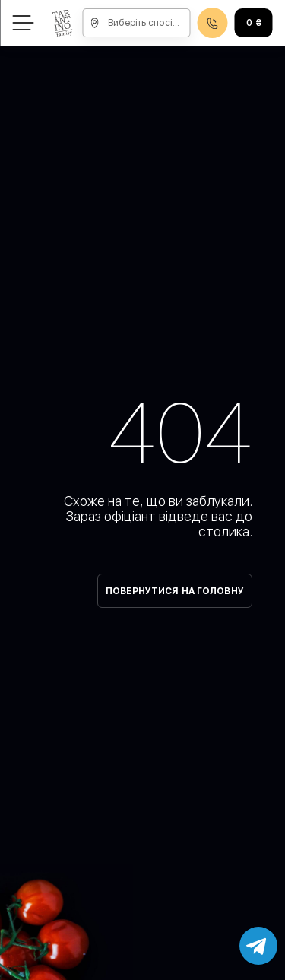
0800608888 (213, 23)
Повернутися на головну (175, 591)
